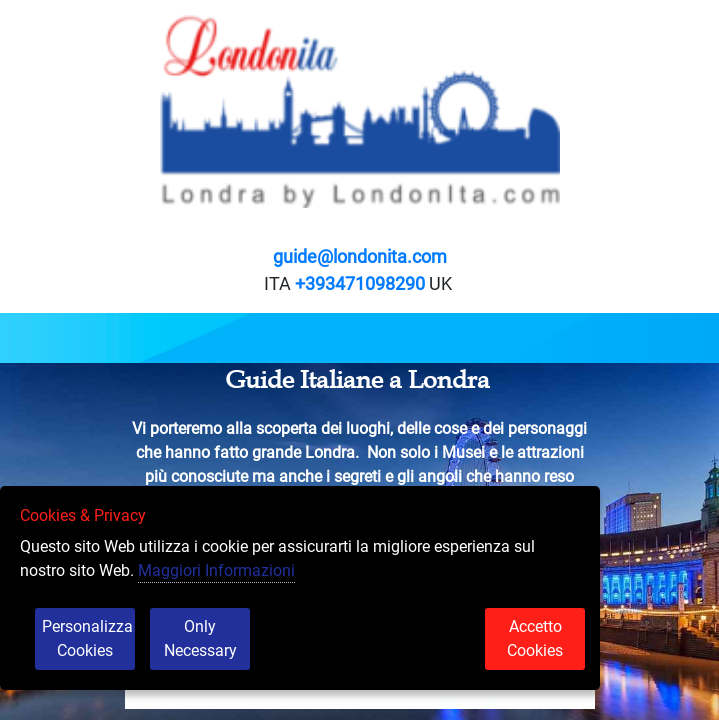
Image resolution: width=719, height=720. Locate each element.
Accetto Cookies (535, 638)
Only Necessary (200, 638)
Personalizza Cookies (87, 638)
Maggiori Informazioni (216, 570)
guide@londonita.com (360, 256)
